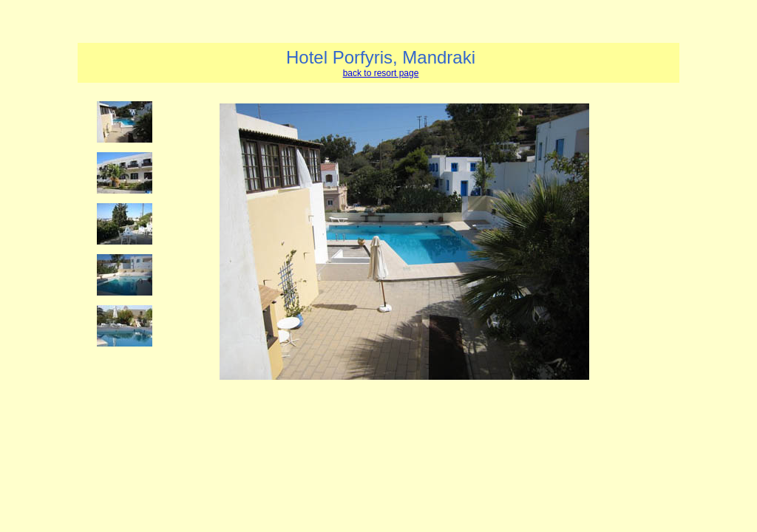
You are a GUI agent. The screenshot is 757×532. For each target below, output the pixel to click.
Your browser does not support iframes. (129, 289)
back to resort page (381, 73)
